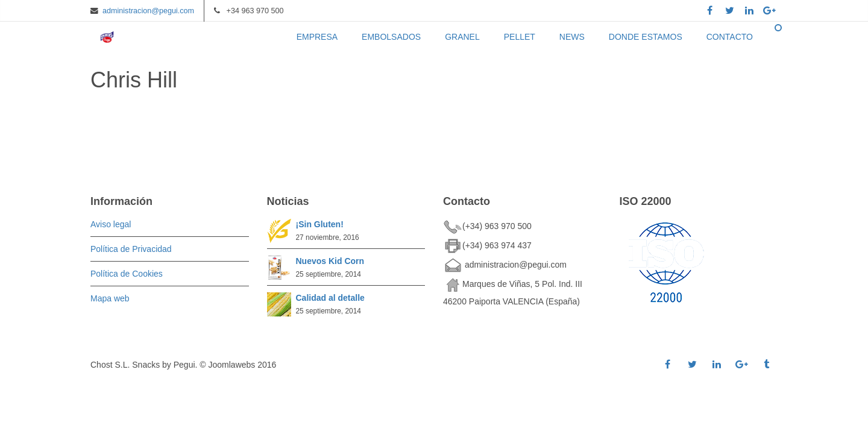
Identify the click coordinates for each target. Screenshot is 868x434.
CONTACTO (730, 37)
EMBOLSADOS (391, 37)
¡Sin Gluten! (320, 224)
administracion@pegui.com (148, 11)
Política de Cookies (127, 274)
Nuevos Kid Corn (330, 261)
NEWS (572, 37)
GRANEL (462, 37)
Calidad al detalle (330, 298)
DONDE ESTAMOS (646, 37)
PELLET (520, 37)
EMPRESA (317, 37)
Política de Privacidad (131, 249)
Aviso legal (111, 224)
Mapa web (110, 298)
